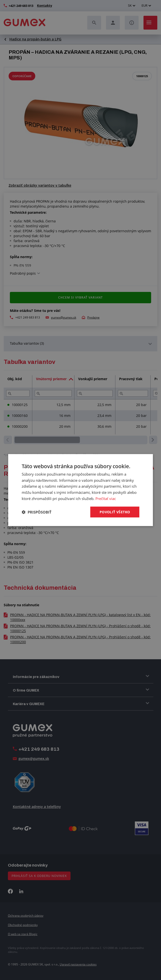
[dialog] (81, 490)
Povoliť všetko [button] (115, 512)
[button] (37, 512)
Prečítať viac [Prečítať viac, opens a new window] (106, 498)
